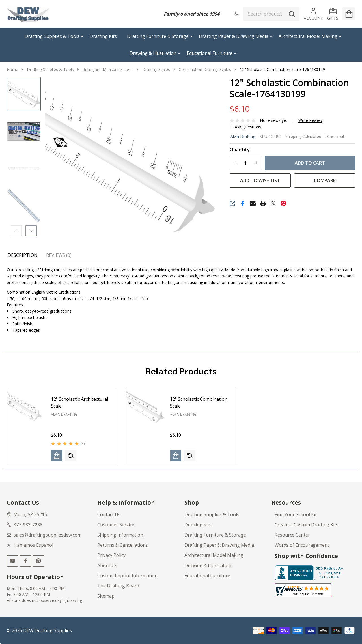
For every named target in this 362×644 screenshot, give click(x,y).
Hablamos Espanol (30, 545)
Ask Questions (248, 127)
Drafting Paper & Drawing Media (234, 36)
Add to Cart (310, 163)
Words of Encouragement (302, 545)
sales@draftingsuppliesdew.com (44, 535)
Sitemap (106, 596)
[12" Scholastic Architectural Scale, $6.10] (26, 407)
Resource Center (292, 535)
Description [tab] (23, 255)
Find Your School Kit (296, 514)
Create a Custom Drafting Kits (306, 525)
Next (31, 231)
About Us (107, 565)
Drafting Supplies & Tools (52, 36)
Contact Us (109, 514)
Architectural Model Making (308, 36)
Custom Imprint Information (127, 576)
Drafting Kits (103, 36)
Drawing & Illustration (153, 53)
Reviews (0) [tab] (59, 255)
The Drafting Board (118, 586)
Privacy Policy (111, 555)
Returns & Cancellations (123, 545)
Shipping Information (120, 535)
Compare (325, 180)
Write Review (310, 120)
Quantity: (240, 150)
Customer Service (116, 525)
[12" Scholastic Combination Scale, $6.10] (145, 407)
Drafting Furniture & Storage (158, 36)
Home (12, 69)
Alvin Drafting (243, 136)
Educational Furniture (210, 53)
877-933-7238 (25, 525)
